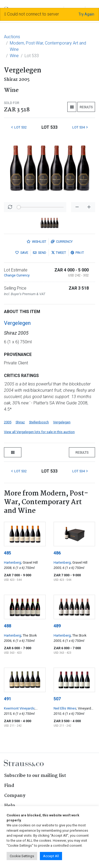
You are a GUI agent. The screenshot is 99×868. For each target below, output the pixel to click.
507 (57, 699)
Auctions (12, 37)
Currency (62, 242)
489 (57, 626)
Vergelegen (17, 323)
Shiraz (20, 422)
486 (57, 553)
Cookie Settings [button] (22, 856)
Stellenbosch (39, 422)
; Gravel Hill (29, 562)
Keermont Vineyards (19, 708)
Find (9, 786)
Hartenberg (13, 562)
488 (8, 626)
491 (8, 699)
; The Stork (29, 635)
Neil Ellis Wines (65, 708)
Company (15, 796)
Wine (14, 56)
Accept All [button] (51, 856)
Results (86, 107)
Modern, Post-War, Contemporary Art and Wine (48, 46)
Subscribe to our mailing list (35, 776)
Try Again (86, 14)
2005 (8, 422)
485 (8, 553)
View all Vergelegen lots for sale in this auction (39, 432)
